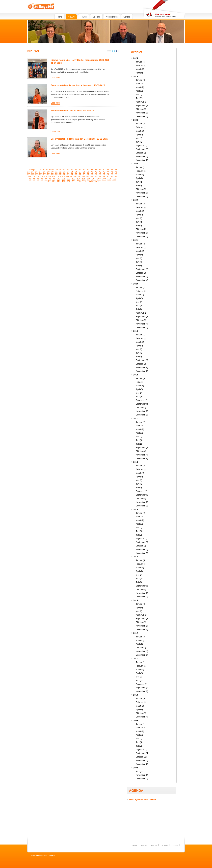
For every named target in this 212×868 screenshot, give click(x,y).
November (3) (142, 193)
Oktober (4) (141, 451)
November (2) (142, 113)
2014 (136, 557)
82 (76, 176)
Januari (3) (141, 80)
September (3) (142, 106)
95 (38, 179)
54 (56, 174)
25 (32, 172)
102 (68, 179)
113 (53, 181)
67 (108, 174)
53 (52, 174)
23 (116, 170)
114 (58, 181)
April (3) (139, 91)
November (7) (142, 760)
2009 (136, 720)
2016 (136, 462)
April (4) (139, 477)
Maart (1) (140, 640)
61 (84, 174)
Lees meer (55, 78)
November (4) (142, 324)
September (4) (142, 317)
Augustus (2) (141, 313)
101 (63, 179)
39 (88, 172)
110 (109, 179)
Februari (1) (141, 84)
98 (50, 179)
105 (84, 179)
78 (60, 176)
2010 (136, 695)
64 (96, 174)
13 (76, 170)
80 (68, 176)
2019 (136, 331)
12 (72, 170)
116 (69, 181)
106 (89, 179)
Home (59, 17)
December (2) (142, 116)
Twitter (114, 51)
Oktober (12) (141, 757)
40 (92, 172)
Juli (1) (139, 309)
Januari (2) (141, 124)
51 (44, 174)
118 (79, 181)
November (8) (142, 775)
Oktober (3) (141, 109)
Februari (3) (141, 247)
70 (28, 176)
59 (76, 174)
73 (40, 176)
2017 (136, 418)
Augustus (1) (141, 102)
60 (80, 174)
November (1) (142, 651)
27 (40, 172)
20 (104, 170)
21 (108, 170)
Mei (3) (139, 480)
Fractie (84, 17)
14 (80, 170)
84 (84, 176)
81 (72, 176)
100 (58, 179)
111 (114, 179)
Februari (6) (141, 207)
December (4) (142, 280)
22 (112, 170)
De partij (164, 845)
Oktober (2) (141, 153)
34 (68, 172)
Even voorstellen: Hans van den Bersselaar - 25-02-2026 (79, 139)
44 (108, 172)
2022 (136, 200)
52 (48, 174)
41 (96, 172)
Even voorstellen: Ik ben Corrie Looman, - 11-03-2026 (78, 85)
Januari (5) (141, 62)
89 (104, 176)
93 (30, 179)
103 (74, 179)
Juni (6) (139, 306)
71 (32, 176)
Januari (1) (141, 167)
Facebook (117, 51)
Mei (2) (139, 95)
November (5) (142, 593)
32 (60, 172)
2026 (136, 58)
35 (72, 172)
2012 (136, 633)
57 (68, 174)
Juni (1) (139, 142)
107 (94, 179)
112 (48, 181)
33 (64, 172)
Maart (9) (140, 211)
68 (112, 174)
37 (80, 172)
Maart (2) (140, 69)
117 (74, 181)
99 (54, 179)
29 (48, 172)
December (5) (142, 629)
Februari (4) (141, 65)
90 (108, 176)
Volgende (93, 181)
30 (52, 172)
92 (116, 176)
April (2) (139, 135)
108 (99, 179)
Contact (127, 17)
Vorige (32, 170)
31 (56, 172)
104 (79, 179)
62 (88, 174)
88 (100, 176)
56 (64, 174)
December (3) (142, 196)
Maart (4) (140, 386)
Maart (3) (140, 131)
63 (92, 174)
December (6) (142, 458)
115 (64, 181)
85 (88, 176)
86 (92, 176)
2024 (136, 120)
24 (28, 172)
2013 (136, 600)
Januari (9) (141, 699)
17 (92, 170)
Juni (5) (139, 397)
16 (88, 170)
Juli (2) (139, 186)
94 (34, 179)
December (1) (142, 506)
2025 (136, 76)
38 (84, 172)
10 (64, 170)
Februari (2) (141, 171)
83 (80, 176)
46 (116, 172)
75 (48, 176)
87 (96, 176)
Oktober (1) (141, 273)
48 (32, 174)
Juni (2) (139, 98)
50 (40, 174)
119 (84, 181)
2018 (136, 375)
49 (36, 174)
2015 (136, 509)
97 (46, 179)
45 (112, 172)
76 (52, 176)
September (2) (142, 149)
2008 (136, 768)
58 (72, 174)
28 (44, 172)
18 (96, 170)
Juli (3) (139, 266)
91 (112, 176)
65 (100, 174)
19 (100, 170)
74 (44, 176)
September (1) (142, 495)
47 (28, 174)
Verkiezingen (112, 17)
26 (36, 172)
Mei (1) (139, 138)
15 (84, 170)
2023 (136, 164)
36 (76, 172)
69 (116, 174)
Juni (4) (139, 262)
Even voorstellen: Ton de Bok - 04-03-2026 (72, 111)
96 (42, 179)
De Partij (96, 17)
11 (68, 170)
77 (56, 176)
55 (60, 174)
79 (64, 176)
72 (36, 176)
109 (104, 179)
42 (100, 172)
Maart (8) (140, 706)
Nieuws (71, 17)
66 (104, 174)
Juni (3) (139, 440)
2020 (136, 284)
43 (104, 172)
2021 (136, 240)
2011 (136, 659)
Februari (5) (141, 564)
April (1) (139, 73)
